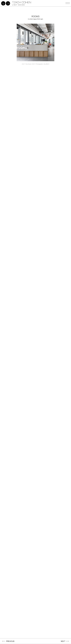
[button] (68, 4)
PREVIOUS (10, 641)
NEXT (63, 641)
